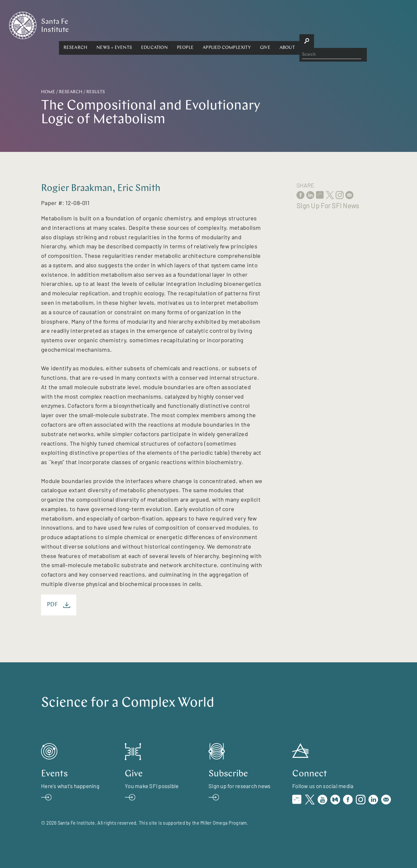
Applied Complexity (289, 25)
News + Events (176, 25)
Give (327, 25)
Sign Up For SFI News (328, 206)
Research (137, 25)
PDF (59, 605)
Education (216, 25)
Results (96, 92)
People (247, 25)
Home (48, 92)
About (349, 25)
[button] (137, 25)
